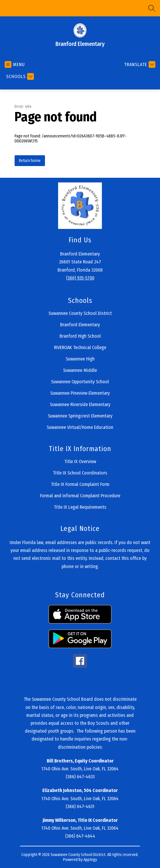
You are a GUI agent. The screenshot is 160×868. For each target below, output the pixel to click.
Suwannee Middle (80, 370)
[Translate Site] (139, 64)
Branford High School (80, 336)
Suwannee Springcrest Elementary (80, 416)
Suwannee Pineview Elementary (80, 393)
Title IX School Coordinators (80, 473)
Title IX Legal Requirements (80, 507)
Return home (30, 161)
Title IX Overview (80, 461)
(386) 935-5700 (80, 278)
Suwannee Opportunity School (80, 382)
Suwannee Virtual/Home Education (80, 427)
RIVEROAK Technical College (80, 347)
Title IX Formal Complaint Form (80, 484)
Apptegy (90, 860)
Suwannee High (80, 359)
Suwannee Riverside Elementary (80, 404)
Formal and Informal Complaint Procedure (80, 496)
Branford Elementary (80, 325)
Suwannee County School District (80, 313)
